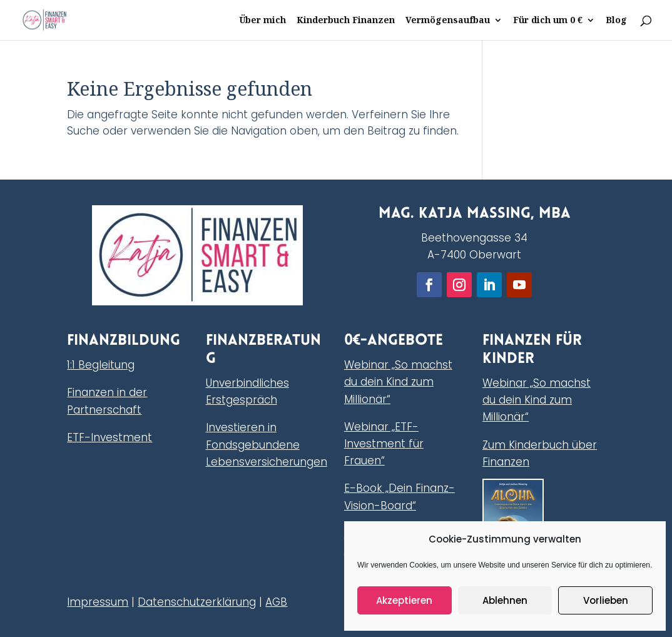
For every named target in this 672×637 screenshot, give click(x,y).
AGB (276, 602)
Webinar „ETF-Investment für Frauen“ (384, 444)
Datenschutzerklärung (197, 602)
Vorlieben (606, 600)
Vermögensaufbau (448, 21)
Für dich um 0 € (548, 21)
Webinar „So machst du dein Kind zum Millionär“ (398, 382)
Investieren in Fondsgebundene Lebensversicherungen (267, 444)
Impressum (98, 602)
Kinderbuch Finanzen (346, 21)
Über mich (262, 21)
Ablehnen (505, 600)
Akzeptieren (404, 600)
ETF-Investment (109, 437)
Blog (616, 21)
